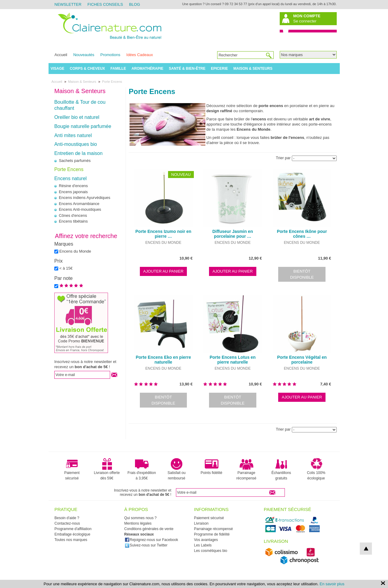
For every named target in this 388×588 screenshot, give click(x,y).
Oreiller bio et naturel (77, 117)
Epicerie (219, 69)
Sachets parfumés (75, 161)
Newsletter (68, 4)
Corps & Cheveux (87, 69)
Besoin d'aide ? (67, 518)
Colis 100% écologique (316, 469)
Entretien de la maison (78, 153)
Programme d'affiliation (73, 529)
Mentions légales (138, 523)
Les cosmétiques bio (211, 551)
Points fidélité (211, 466)
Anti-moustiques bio (76, 144)
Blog (134, 4)
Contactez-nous (67, 523)
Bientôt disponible (302, 274)
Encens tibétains (73, 221)
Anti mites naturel (73, 135)
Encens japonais (73, 192)
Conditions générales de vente (149, 529)
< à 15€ (66, 268)
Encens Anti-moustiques (80, 209)
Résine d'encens (73, 186)
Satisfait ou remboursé (176, 469)
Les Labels (203, 545)
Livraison (201, 523)
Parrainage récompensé (246, 469)
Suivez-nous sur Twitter (146, 545)
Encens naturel (71, 178)
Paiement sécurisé (72, 469)
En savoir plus (332, 584)
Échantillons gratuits (281, 469)
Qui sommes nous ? (141, 518)
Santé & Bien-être (187, 69)
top (366, 549)
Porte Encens (69, 169)
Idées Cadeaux (140, 55)
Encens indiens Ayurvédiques (85, 198)
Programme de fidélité (212, 534)
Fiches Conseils (105, 4)
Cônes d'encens (73, 215)
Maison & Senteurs (253, 69)
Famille (118, 69)
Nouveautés (84, 55)
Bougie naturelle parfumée (83, 126)
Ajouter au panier (163, 271)
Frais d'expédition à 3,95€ (142, 469)
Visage (57, 69)
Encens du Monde (75, 251)
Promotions (110, 55)
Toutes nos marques (71, 540)
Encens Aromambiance (79, 204)
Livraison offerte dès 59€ (107, 469)
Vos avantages (206, 540)
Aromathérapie (147, 69)
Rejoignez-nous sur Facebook (151, 540)
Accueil (61, 55)
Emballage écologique (73, 534)
